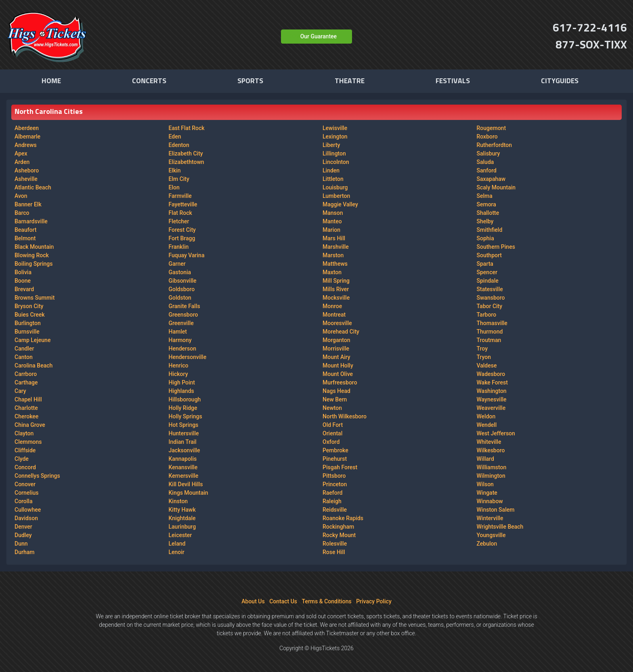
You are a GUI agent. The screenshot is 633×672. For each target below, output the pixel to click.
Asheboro (27, 170)
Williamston (492, 467)
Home (51, 81)
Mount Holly (338, 365)
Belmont (25, 238)
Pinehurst (335, 459)
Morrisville (336, 349)
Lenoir (177, 552)
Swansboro (491, 298)
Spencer (487, 272)
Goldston (180, 298)
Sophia (485, 238)
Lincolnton (336, 162)
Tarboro (487, 315)
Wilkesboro (491, 450)
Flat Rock (180, 213)
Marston (333, 255)
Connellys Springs (37, 476)
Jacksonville (184, 450)
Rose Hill (334, 552)
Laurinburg (182, 527)
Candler (24, 349)
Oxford (331, 442)
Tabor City (490, 306)
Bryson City (29, 306)
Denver (23, 527)
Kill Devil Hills (186, 484)
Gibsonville (183, 281)
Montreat (334, 315)
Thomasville (492, 323)
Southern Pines (496, 247)
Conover (25, 484)
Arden (22, 162)
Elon (174, 187)
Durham (24, 552)
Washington (492, 391)
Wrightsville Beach (500, 527)
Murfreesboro (340, 382)
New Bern (335, 399)
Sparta (485, 264)
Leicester (180, 535)
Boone (23, 281)
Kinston (178, 501)
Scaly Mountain (496, 187)
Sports (250, 81)
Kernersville (184, 476)
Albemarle (27, 136)
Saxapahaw (491, 179)
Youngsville (491, 535)
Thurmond (490, 332)
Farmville (180, 196)
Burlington (28, 323)
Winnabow (490, 501)
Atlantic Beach (33, 187)
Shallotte (488, 213)
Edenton (179, 145)
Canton (24, 357)
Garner (177, 264)
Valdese (487, 365)
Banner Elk (28, 204)
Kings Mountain (189, 493)
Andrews (26, 145)
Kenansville (183, 467)
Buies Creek (30, 315)
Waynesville (492, 399)
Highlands (181, 391)
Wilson (485, 484)
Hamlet (178, 332)
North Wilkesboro (345, 416)
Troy (482, 349)
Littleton (333, 179)
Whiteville (489, 442)
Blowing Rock (32, 255)
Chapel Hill (28, 399)
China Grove (30, 425)
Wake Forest (493, 382)
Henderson (183, 349)
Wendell (487, 425)
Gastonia (180, 272)
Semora (486, 204)
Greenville (181, 323)
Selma (485, 196)
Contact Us (283, 601)
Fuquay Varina (187, 255)
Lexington (335, 136)
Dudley (23, 535)
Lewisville (335, 128)
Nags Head (336, 391)
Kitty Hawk (182, 510)
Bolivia (23, 272)
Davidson (26, 518)
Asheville (26, 179)
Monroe (332, 306)
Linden (331, 170)
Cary (20, 391)
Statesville (490, 289)
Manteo (332, 221)
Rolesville (335, 544)
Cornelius (26, 493)
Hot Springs (184, 425)
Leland (177, 544)
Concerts (149, 81)
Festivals (453, 81)
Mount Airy (336, 357)
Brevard (24, 289)
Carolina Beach (34, 365)
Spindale (488, 281)
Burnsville (27, 332)
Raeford (332, 493)
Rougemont (492, 128)
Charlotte (26, 408)
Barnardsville (31, 221)
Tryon (484, 357)
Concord (25, 467)
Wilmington (491, 476)
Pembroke (335, 450)
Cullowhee (28, 510)
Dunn (21, 544)
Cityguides (560, 81)
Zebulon (487, 544)
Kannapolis (183, 459)
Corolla (23, 501)
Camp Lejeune (32, 340)
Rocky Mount (339, 535)
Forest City (182, 230)
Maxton (332, 272)
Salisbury (488, 153)
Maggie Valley (340, 204)
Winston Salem (496, 510)
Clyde (22, 459)
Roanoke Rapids (343, 518)
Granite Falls (184, 306)
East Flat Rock (187, 128)
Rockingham (338, 527)
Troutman (489, 340)
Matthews (335, 264)
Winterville (490, 518)
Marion (331, 230)
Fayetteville (183, 204)
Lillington (334, 153)
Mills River (336, 289)
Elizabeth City (186, 153)
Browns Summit (35, 298)
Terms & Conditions (327, 601)
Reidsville (335, 510)
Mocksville (336, 298)
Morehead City (341, 332)
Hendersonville (188, 357)
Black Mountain (34, 247)
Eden (175, 136)
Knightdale (182, 518)
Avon (21, 196)
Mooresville (337, 323)
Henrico (179, 365)
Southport (489, 255)
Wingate (487, 493)
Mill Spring (336, 281)
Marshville (336, 247)
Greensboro (183, 315)
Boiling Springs (34, 264)
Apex (21, 153)
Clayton (24, 433)
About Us (253, 601)
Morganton (336, 340)
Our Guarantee (319, 36)
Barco (22, 213)
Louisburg (335, 187)
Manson (333, 213)
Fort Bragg (182, 238)
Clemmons (28, 442)
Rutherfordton (494, 145)
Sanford (487, 170)
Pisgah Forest (340, 467)
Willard (485, 459)
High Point (182, 382)
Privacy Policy (374, 601)
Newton (332, 408)
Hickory (178, 374)
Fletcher (179, 221)
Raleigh (332, 501)
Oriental (332, 433)
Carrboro (26, 374)
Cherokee (26, 416)
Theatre (350, 81)
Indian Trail (183, 442)
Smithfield (490, 230)
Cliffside (25, 450)
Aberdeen (27, 128)
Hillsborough (185, 399)
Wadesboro (491, 374)
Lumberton (336, 196)
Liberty (331, 145)
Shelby (485, 221)
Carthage (26, 382)
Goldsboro (182, 289)
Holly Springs (185, 416)
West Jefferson (496, 433)
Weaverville (491, 408)
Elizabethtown (187, 162)
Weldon (486, 416)
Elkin (175, 170)
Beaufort (26, 230)
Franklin (179, 247)
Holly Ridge (183, 408)
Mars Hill (334, 238)
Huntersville (184, 433)
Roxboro (487, 136)
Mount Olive (338, 374)
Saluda (485, 162)
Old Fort (333, 425)
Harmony (180, 340)
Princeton (335, 484)
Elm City (179, 179)
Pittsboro (334, 476)
